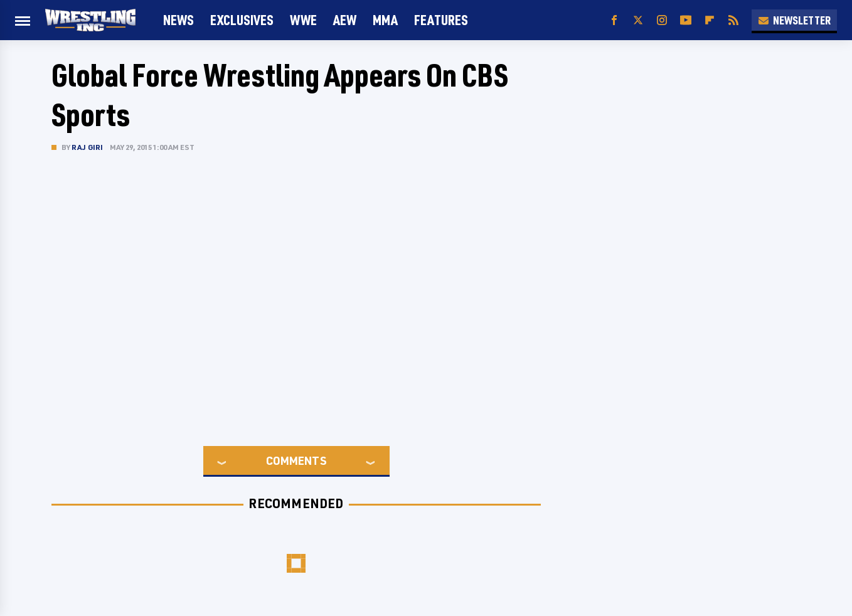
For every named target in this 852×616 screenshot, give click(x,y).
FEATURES (441, 20)
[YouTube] (686, 20)
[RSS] (733, 20)
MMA (385, 20)
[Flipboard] (710, 20)
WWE (303, 20)
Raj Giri (88, 147)
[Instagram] (662, 20)
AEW (345, 20)
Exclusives (242, 20)
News (178, 20)
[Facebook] (614, 20)
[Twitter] (638, 20)
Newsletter (794, 20)
